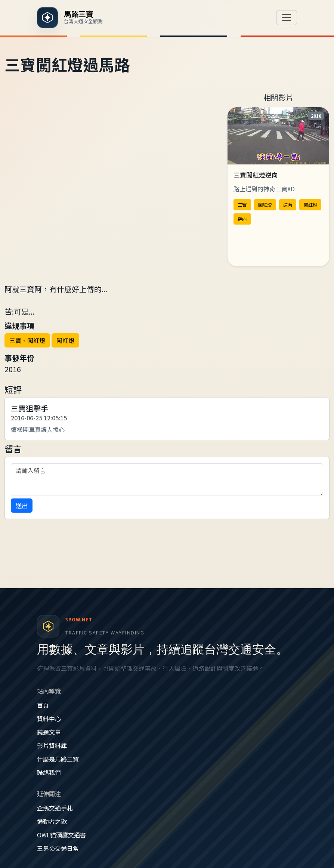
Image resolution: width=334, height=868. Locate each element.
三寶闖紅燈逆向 (256, 175)
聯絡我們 (49, 772)
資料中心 (49, 719)
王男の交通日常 (58, 848)
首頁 (43, 705)
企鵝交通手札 (55, 808)
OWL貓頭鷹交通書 (61, 835)
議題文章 (49, 732)
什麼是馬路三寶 (58, 759)
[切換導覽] (287, 18)
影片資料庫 (52, 745)
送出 (22, 506)
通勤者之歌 (52, 821)
